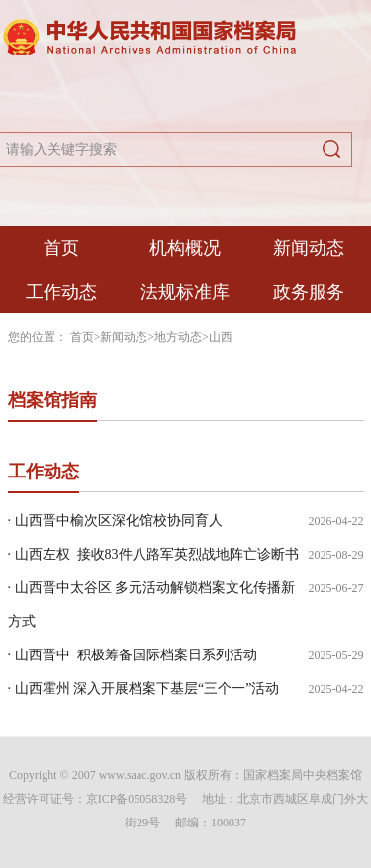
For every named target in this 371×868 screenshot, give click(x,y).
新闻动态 (309, 248)
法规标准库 (185, 292)
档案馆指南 (52, 400)
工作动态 (61, 292)
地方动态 (178, 337)
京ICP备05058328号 (137, 799)
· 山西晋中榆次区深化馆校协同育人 (115, 521)
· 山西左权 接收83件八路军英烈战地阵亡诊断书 (153, 554)
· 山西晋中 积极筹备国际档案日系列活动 (133, 655)
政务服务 (309, 292)
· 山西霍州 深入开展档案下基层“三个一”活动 (144, 689)
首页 (61, 248)
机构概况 (185, 248)
